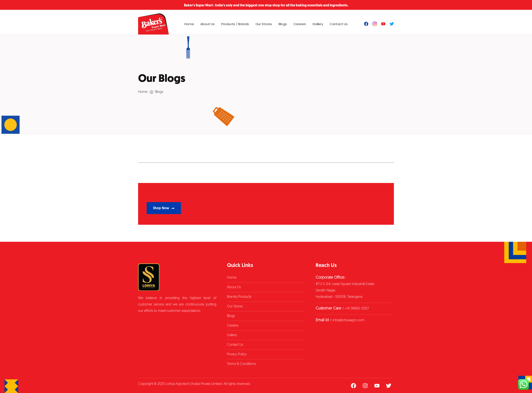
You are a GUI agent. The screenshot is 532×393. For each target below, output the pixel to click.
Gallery (318, 24)
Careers (300, 24)
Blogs (283, 24)
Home (189, 24)
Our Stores (264, 24)
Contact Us (339, 24)
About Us (207, 24)
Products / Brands (235, 24)
